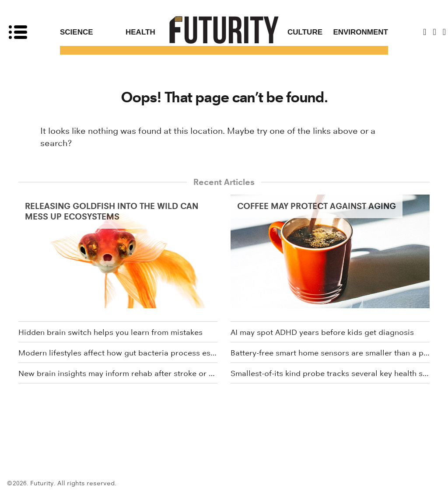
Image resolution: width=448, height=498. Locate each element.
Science (77, 32)
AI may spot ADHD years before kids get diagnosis (322, 332)
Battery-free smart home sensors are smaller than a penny (330, 353)
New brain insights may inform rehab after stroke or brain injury (118, 373)
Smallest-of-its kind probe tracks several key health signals (330, 373)
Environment (360, 32)
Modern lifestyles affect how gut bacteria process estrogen (118, 353)
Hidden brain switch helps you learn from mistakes (110, 332)
